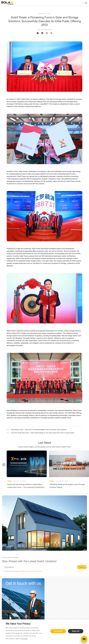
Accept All (58, 631)
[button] (85, 465)
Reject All (76, 631)
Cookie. (25, 639)
